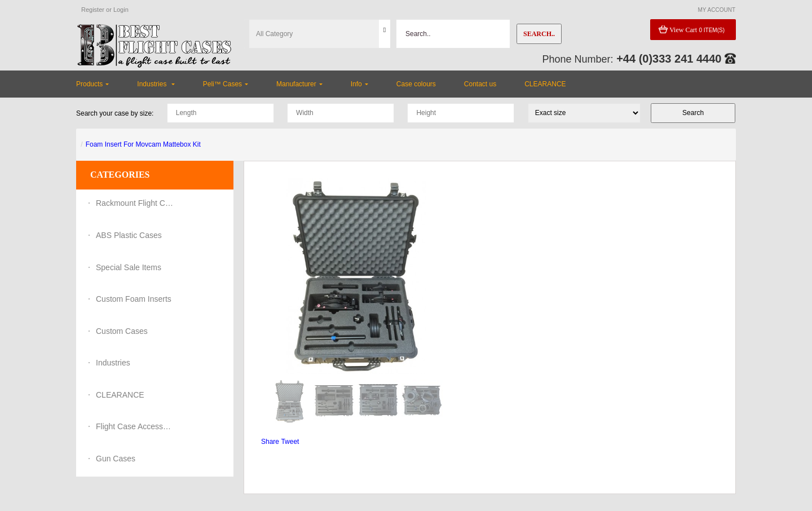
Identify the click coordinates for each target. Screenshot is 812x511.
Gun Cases (116, 459)
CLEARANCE (120, 395)
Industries (113, 363)
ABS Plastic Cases (129, 235)
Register (93, 10)
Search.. (539, 34)
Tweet (290, 442)
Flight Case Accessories (135, 426)
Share (270, 442)
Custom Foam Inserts (134, 299)
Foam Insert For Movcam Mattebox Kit (143, 144)
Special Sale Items (129, 267)
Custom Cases (122, 331)
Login (121, 10)
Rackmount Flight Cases (135, 203)
